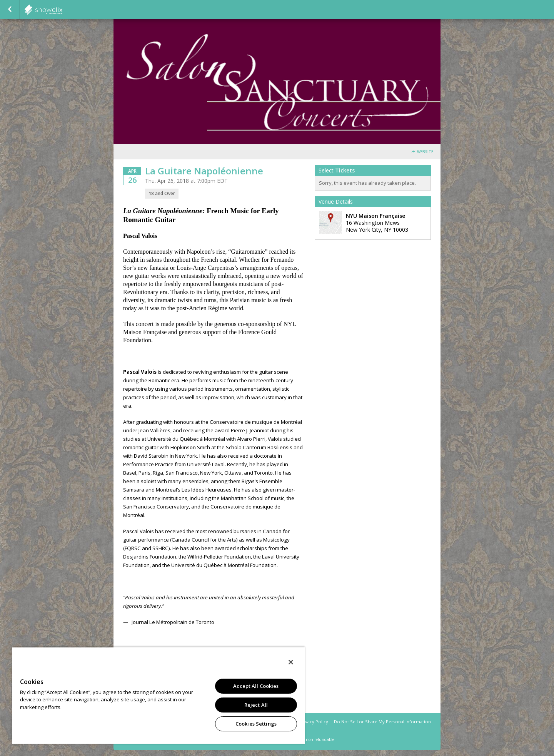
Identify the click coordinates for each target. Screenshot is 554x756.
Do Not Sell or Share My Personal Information (382, 722)
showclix (62, 10)
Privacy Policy (314, 722)
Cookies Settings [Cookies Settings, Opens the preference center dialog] (256, 724)
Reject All (256, 705)
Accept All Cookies (256, 686)
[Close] (291, 662)
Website (425, 152)
